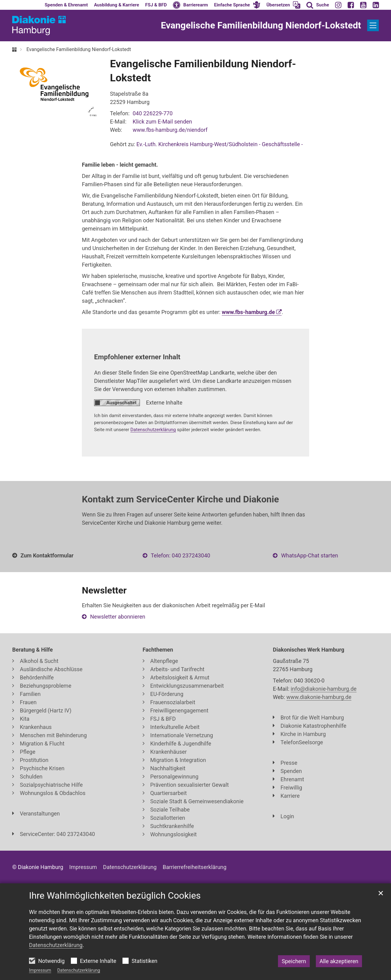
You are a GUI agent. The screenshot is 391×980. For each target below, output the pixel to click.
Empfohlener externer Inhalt (137, 357)
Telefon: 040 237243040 (181, 555)
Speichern (294, 961)
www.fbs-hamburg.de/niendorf (170, 130)
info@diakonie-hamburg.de (324, 689)
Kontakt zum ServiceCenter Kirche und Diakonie (180, 499)
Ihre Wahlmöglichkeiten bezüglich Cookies (115, 895)
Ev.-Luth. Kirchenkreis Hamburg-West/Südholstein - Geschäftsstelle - (220, 144)
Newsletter (104, 590)
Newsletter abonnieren (118, 617)
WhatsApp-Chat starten (309, 555)
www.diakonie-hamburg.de (319, 697)
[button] (237, 5)
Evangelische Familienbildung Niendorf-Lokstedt (79, 49)
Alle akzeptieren (339, 961)
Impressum (40, 970)
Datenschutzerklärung (79, 970)
